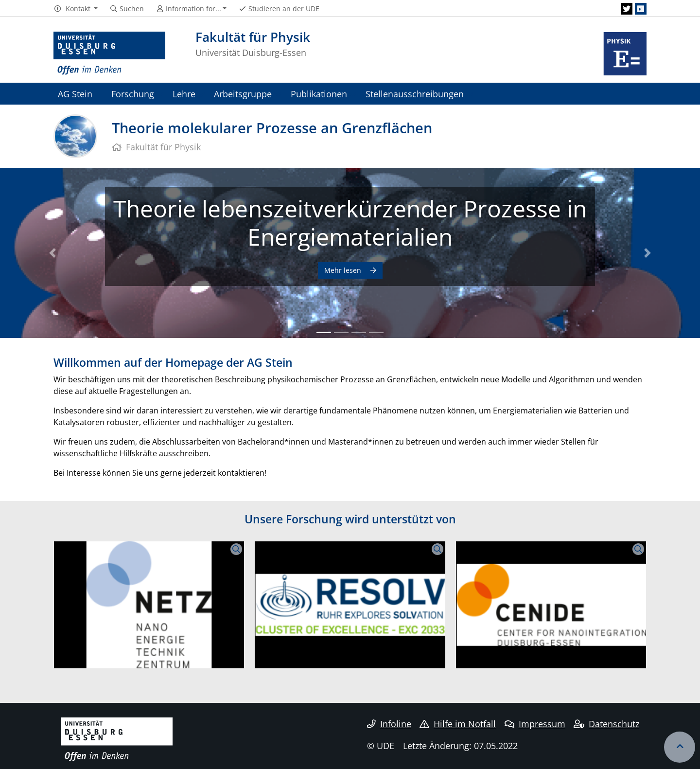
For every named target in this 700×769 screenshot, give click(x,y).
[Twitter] (627, 9)
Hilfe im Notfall (458, 724)
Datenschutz (606, 724)
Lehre (184, 94)
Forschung (133, 94)
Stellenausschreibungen (415, 94)
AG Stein (75, 94)
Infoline (389, 724)
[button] (76, 9)
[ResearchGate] (641, 9)
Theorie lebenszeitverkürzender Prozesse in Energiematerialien (350, 223)
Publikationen (319, 94)
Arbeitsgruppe (243, 94)
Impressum (535, 724)
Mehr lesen (344, 270)
